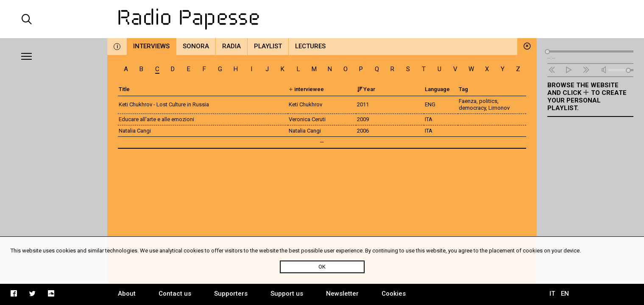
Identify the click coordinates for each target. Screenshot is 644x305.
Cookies (394, 294)
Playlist (268, 46)
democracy (472, 108)
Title (124, 89)
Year (366, 89)
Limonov (499, 108)
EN (565, 294)
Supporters (231, 294)
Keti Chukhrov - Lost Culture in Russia (164, 104)
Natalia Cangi (135, 131)
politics (488, 101)
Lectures (310, 46)
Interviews (151, 46)
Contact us (175, 294)
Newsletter (342, 294)
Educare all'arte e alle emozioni (156, 119)
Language (437, 89)
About (127, 294)
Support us (287, 294)
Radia (231, 46)
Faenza (468, 101)
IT (552, 294)
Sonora (196, 46)
